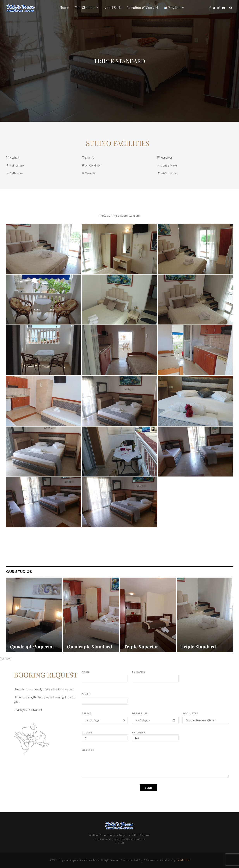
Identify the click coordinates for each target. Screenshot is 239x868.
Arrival (87, 713)
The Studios (85, 8)
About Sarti (113, 8)
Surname (139, 672)
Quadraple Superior (32, 646)
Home (64, 8)
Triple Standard (198, 646)
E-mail (86, 694)
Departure (140, 713)
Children (155, 735)
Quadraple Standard (89, 646)
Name (86, 672)
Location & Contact (143, 8)
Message (88, 750)
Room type (190, 713)
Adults (105, 735)
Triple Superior (141, 646)
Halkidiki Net (183, 860)
